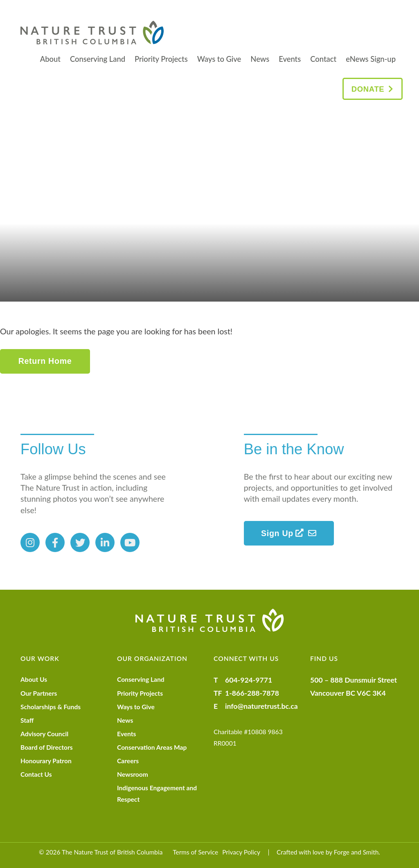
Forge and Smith (356, 852)
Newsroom (133, 774)
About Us (34, 679)
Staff (27, 720)
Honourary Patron (46, 761)
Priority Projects (161, 59)
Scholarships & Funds (51, 707)
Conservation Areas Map (152, 747)
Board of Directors (47, 747)
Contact (323, 59)
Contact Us (36, 774)
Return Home (45, 361)
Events (290, 59)
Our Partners (39, 693)
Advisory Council (44, 734)
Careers (128, 761)
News (260, 59)
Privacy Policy (241, 852)
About (50, 59)
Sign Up (283, 533)
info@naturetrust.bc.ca (261, 706)
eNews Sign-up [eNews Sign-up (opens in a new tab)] (371, 59)
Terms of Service (195, 852)
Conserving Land (98, 59)
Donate (368, 89)
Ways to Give (219, 59)
